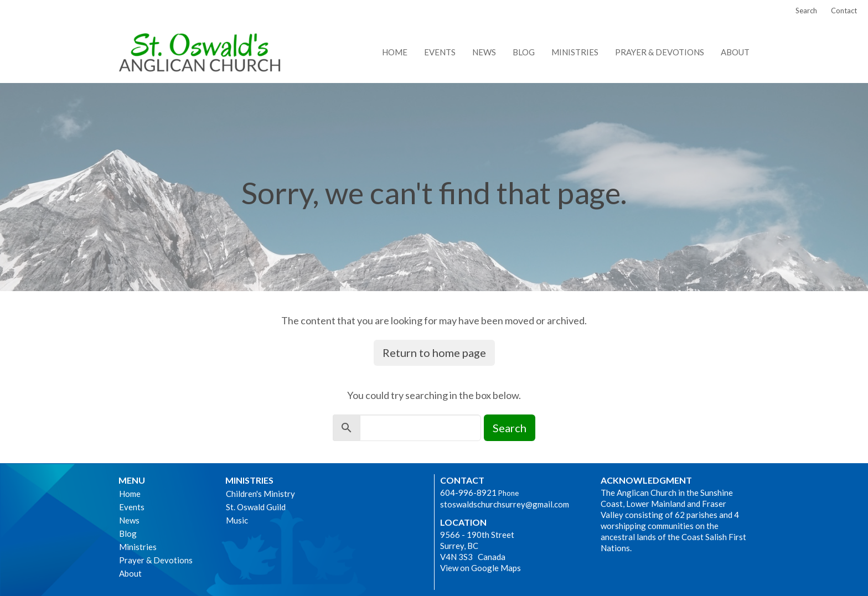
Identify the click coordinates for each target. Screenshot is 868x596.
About (735, 52)
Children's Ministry (260, 494)
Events (440, 52)
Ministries (575, 52)
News (484, 52)
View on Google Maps (480, 568)
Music (237, 520)
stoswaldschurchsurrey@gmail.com (505, 504)
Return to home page (434, 353)
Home (395, 52)
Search (806, 11)
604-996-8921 (468, 493)
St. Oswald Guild (256, 507)
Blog (524, 52)
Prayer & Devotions (660, 52)
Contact (844, 11)
